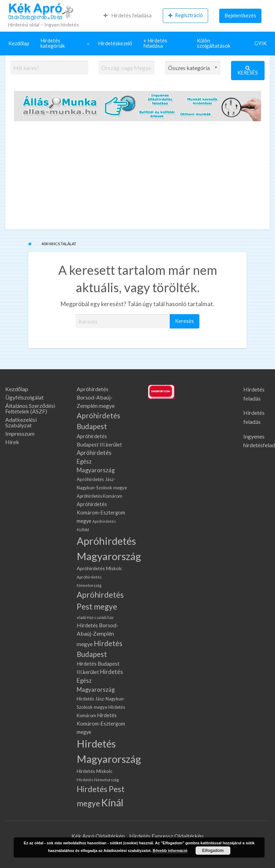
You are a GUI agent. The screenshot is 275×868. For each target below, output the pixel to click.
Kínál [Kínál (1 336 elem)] (112, 803)
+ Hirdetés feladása (155, 43)
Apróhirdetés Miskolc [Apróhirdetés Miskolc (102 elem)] (100, 568)
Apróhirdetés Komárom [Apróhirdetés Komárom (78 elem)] (100, 496)
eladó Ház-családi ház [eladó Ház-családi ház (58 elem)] (95, 617)
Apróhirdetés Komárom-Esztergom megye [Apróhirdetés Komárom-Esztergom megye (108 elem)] (101, 513)
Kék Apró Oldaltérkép (98, 836)
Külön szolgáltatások (214, 43)
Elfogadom (213, 851)
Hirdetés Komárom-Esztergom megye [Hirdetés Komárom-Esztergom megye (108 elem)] (101, 724)
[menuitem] (128, 16)
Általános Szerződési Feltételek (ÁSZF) (30, 409)
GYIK (261, 43)
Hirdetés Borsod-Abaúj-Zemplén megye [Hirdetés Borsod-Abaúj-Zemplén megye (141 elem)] (98, 634)
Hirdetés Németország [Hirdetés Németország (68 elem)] (98, 780)
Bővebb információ (170, 851)
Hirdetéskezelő (115, 43)
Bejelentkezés (240, 15)
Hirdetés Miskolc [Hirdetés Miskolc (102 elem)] (95, 771)
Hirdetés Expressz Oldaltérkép (166, 836)
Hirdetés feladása (128, 15)
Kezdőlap (19, 43)
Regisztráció (186, 15)
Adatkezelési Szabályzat (21, 423)
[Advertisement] (137, 177)
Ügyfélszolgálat (24, 397)
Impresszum (20, 434)
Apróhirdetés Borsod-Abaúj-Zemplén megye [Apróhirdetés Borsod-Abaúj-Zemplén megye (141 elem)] (96, 397)
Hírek (12, 442)
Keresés (248, 71)
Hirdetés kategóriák (53, 43)
